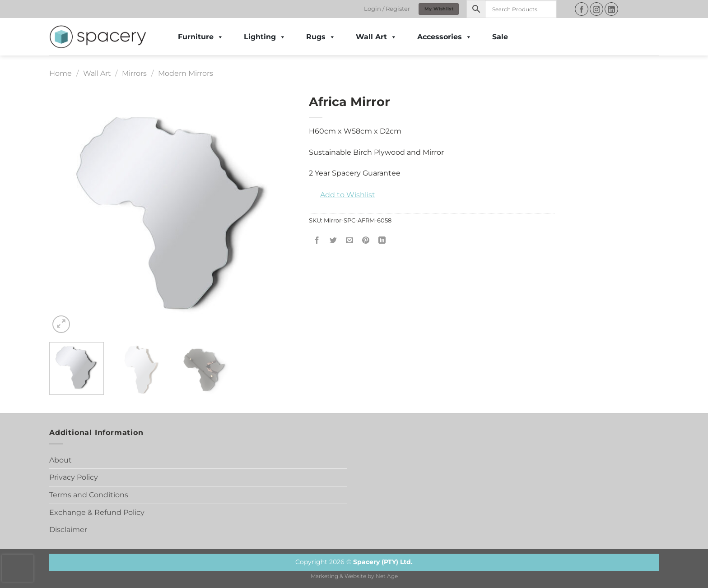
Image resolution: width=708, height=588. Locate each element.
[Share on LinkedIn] (382, 241)
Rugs (321, 37)
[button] (342, 195)
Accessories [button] (445, 37)
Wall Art (97, 73)
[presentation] (18, 568)
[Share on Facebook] (317, 241)
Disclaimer (68, 530)
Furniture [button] (201, 37)
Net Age (387, 576)
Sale (500, 37)
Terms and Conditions (89, 495)
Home (61, 73)
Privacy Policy (74, 477)
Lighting (265, 37)
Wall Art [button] (376, 37)
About (61, 460)
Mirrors (134, 73)
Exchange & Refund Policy (97, 512)
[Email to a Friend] (350, 241)
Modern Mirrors (186, 73)
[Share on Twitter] (333, 241)
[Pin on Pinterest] (366, 241)
